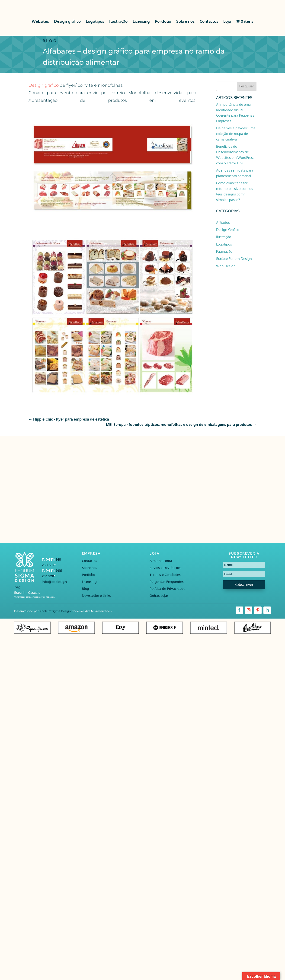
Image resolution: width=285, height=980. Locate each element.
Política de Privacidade (167, 589)
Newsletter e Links (96, 596)
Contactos (209, 21)
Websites (40, 21)
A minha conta (161, 561)
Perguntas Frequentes (167, 582)
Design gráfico (67, 21)
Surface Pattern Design (234, 259)
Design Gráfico (228, 230)
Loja (227, 21)
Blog (85, 589)
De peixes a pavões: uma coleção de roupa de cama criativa (236, 134)
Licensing (141, 21)
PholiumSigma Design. (56, 611)
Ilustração (118, 21)
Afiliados (223, 222)
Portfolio (163, 21)
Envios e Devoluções (165, 568)
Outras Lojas (159, 596)
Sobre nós (185, 21)
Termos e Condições (165, 575)
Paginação (224, 251)
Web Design (226, 266)
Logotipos (95, 21)
